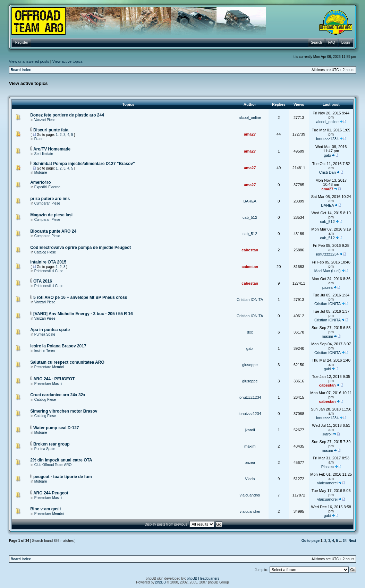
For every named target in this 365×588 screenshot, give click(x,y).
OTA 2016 (43, 281)
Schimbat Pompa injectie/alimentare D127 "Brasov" (84, 164)
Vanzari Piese (45, 120)
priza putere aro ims (50, 199)
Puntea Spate (45, 334)
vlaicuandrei (327, 483)
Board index (21, 70)
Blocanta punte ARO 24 (53, 231)
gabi (327, 155)
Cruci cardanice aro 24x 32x (58, 395)
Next (353, 541)
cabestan (250, 250)
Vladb (250, 479)
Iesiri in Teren (45, 351)
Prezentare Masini (48, 384)
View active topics (67, 61)
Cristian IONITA (250, 300)
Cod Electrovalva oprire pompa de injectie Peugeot (80, 248)
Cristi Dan (328, 172)
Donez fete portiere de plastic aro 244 (67, 115)
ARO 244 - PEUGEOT (54, 379)
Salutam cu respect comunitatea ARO (67, 362)
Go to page (311, 541)
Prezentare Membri (49, 367)
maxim (327, 336)
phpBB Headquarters (203, 578)
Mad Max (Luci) (328, 271)
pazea (328, 287)
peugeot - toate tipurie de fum (63, 477)
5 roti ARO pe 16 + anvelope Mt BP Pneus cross (80, 297)
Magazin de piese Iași (51, 215)
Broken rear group (52, 444)
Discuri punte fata (51, 130)
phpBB (161, 582)
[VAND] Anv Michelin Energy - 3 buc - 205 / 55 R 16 (83, 314)
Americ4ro (40, 182)
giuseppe (250, 365)
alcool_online (250, 118)
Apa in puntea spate (50, 330)
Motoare (41, 172)
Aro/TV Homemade (52, 149)
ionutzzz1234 (327, 139)
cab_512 (250, 217)
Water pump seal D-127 (56, 428)
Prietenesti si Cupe (49, 271)
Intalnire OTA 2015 (48, 262)
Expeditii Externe (47, 187)
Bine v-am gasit (46, 509)
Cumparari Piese (47, 203)
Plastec (328, 467)
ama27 (250, 134)
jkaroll (250, 430)
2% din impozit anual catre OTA (61, 460)
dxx (250, 332)
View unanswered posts (29, 61)
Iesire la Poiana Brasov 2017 (58, 346)
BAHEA (250, 201)
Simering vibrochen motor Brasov (64, 411)
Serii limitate (44, 154)
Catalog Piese (45, 252)
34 (345, 541)
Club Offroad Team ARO (53, 465)
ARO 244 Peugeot (51, 493)
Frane (39, 139)
